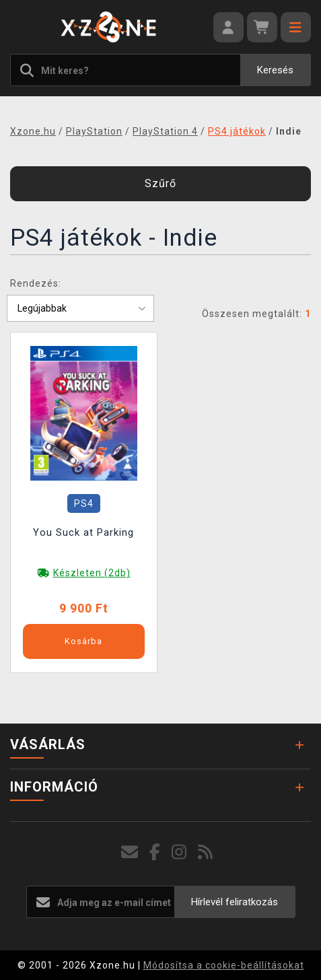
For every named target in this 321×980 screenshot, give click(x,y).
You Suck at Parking (83, 532)
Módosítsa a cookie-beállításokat (224, 965)
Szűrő (160, 183)
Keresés (275, 70)
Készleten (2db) (92, 573)
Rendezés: (36, 283)
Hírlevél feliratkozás (235, 902)
